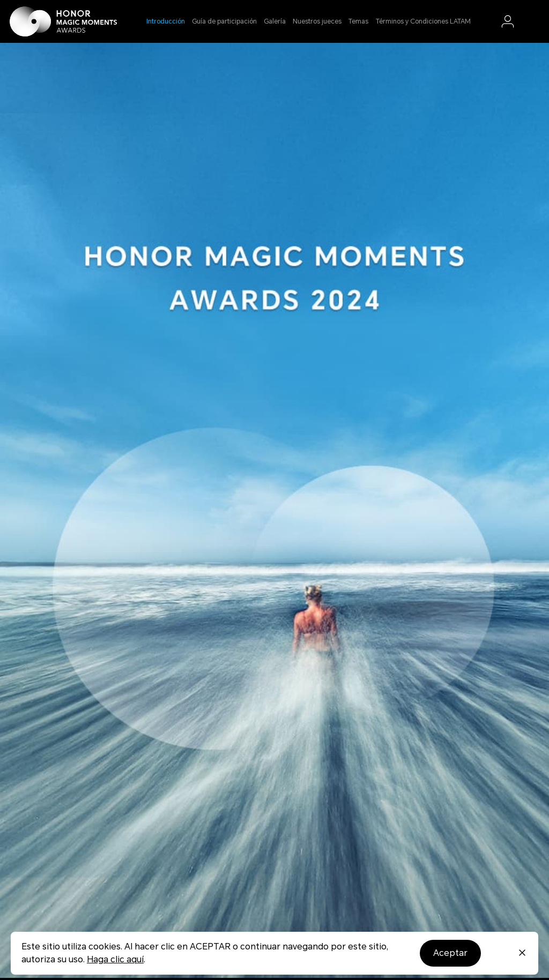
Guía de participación (224, 21)
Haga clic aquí (115, 959)
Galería (275, 21)
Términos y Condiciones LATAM (423, 21)
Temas (358, 21)
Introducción (166, 21)
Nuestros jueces (317, 21)
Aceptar (450, 953)
